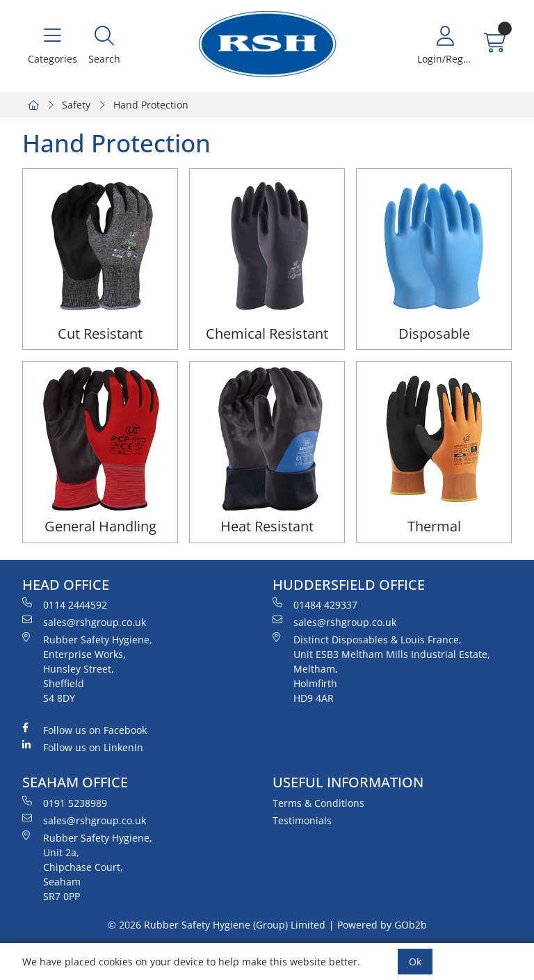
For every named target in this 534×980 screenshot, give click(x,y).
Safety (76, 105)
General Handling (100, 526)
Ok (415, 962)
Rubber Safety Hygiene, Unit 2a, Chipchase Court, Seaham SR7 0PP (87, 867)
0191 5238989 (65, 803)
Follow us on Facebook (84, 730)
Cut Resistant (100, 334)
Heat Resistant (267, 526)
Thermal (434, 526)
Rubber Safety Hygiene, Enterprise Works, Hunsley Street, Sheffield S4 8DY (87, 668)
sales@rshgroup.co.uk (84, 622)
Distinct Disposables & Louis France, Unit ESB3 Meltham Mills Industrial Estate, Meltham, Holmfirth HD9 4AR (381, 668)
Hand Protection (151, 105)
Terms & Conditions (318, 803)
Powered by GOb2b (382, 925)
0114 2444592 (65, 604)
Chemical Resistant (267, 334)
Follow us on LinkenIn (83, 747)
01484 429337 (315, 604)
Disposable (434, 334)
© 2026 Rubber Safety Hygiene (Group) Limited (217, 925)
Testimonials (302, 820)
